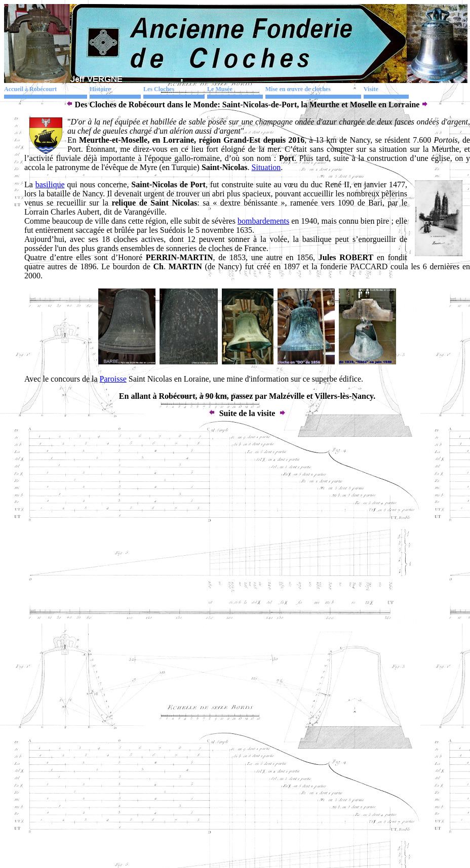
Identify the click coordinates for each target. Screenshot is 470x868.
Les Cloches (159, 89)
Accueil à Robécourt (30, 89)
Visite (371, 89)
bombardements (263, 221)
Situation (266, 167)
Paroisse (113, 379)
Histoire (100, 89)
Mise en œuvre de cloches (298, 89)
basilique (50, 184)
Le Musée (220, 89)
